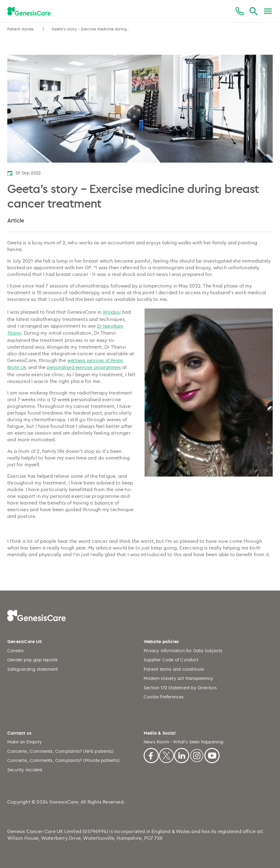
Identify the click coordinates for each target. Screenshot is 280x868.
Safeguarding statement (32, 669)
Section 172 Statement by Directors (180, 688)
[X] (166, 755)
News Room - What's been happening (184, 742)
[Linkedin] (182, 755)
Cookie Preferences (164, 697)
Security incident (25, 770)
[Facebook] (151, 755)
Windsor (112, 312)
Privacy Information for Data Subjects (183, 651)
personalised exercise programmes (84, 367)
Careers (15, 651)
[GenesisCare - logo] (29, 12)
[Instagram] (197, 755)
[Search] (253, 11)
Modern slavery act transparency (178, 678)
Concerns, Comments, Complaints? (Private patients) (63, 760)
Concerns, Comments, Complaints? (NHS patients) (60, 751)
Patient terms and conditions (174, 669)
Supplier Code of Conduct (171, 660)
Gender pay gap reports (32, 660)
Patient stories (21, 29)
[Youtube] (212, 755)
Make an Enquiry (25, 742)
